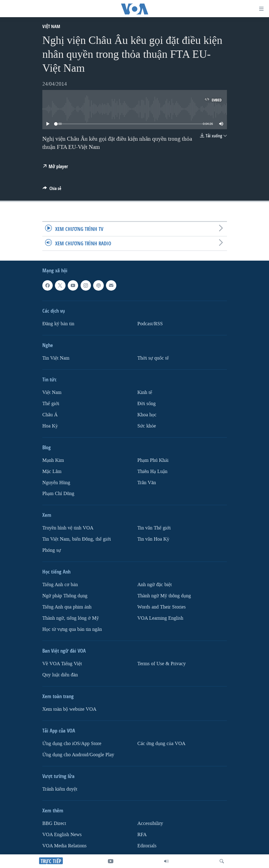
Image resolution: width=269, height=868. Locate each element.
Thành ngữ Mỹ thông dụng (164, 596)
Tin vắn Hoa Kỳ (153, 539)
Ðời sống (147, 404)
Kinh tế (145, 392)
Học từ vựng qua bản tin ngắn (72, 629)
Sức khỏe (147, 426)
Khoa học (147, 415)
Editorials (147, 846)
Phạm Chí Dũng (58, 494)
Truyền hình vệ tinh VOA (68, 528)
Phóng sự (52, 550)
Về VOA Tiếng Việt (62, 664)
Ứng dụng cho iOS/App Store (72, 744)
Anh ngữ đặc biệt (155, 585)
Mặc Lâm (52, 471)
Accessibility (150, 823)
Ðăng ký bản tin (58, 324)
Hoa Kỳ (50, 426)
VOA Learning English (160, 618)
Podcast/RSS (150, 324)
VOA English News (62, 835)
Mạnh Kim (53, 460)
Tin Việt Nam (56, 358)
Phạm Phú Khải (153, 460)
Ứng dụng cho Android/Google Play (78, 755)
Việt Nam (51, 26)
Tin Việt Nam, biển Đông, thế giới (77, 539)
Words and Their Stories (162, 607)
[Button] (52, 190)
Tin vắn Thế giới (154, 528)
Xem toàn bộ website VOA (69, 709)
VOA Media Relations (64, 846)
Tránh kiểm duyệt (60, 789)
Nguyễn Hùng (56, 483)
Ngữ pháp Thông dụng (65, 596)
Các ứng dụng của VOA (161, 744)
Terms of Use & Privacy (162, 664)
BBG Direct (54, 823)
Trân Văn (147, 483)
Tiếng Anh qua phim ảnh (67, 607)
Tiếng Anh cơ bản (60, 585)
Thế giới (51, 404)
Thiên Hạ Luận (152, 471)
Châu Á (50, 415)
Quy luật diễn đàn (60, 675)
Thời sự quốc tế (153, 358)
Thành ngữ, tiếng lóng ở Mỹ (71, 618)
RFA (142, 835)
